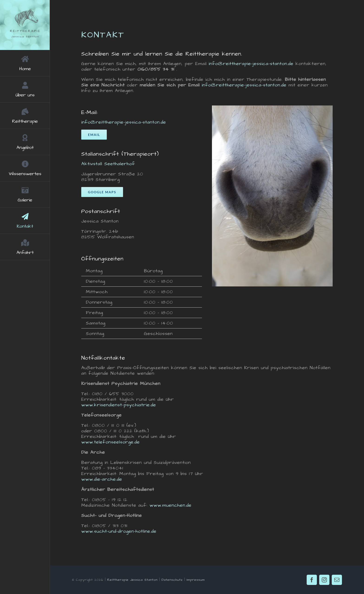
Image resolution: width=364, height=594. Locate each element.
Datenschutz (172, 580)
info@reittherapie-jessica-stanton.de (251, 64)
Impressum (196, 580)
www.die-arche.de (102, 479)
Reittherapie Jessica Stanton (132, 580)
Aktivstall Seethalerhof (108, 164)
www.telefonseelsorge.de (110, 442)
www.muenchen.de (171, 505)
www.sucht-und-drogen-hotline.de (119, 531)
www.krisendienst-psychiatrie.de (119, 405)
